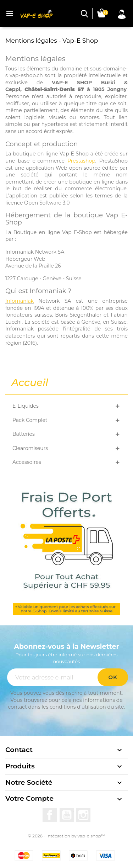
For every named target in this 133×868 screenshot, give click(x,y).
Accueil (30, 383)
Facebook (50, 815)
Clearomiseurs (30, 448)
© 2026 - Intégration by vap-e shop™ (66, 836)
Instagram (83, 815)
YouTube (67, 815)
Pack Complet (30, 420)
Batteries (24, 434)
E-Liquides (26, 406)
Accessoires (27, 462)
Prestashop (81, 161)
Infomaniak (20, 301)
